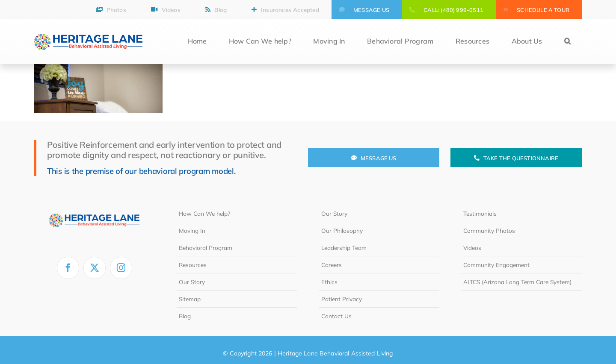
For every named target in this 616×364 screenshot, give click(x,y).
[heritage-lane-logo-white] (94, 208)
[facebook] (68, 268)
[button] (567, 41)
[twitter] (95, 268)
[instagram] (121, 268)
